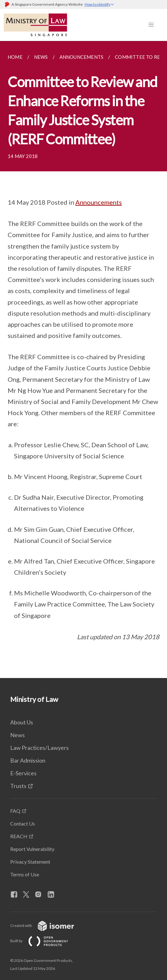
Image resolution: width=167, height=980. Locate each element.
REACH (19, 836)
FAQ (15, 811)
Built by (44, 941)
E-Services (23, 773)
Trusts (18, 786)
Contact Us (23, 823)
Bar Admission (28, 760)
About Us (22, 722)
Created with (47, 925)
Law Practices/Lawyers (39, 748)
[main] (83, 360)
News (17, 735)
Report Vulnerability (32, 849)
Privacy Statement (30, 862)
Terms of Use (25, 874)
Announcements (99, 202)
